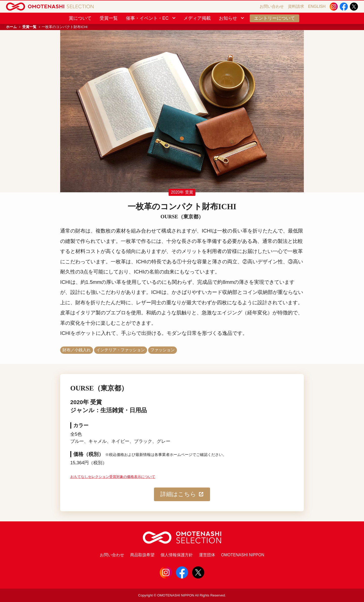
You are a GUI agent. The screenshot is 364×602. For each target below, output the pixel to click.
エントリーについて (275, 18)
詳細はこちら (182, 494)
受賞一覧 (109, 18)
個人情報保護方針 (177, 555)
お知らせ (232, 18)
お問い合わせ (272, 6)
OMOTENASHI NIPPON (243, 555)
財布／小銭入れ (77, 350)
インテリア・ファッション (121, 350)
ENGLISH (317, 6)
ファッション (163, 350)
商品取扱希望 (142, 555)
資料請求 (296, 6)
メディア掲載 (197, 18)
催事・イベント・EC (151, 18)
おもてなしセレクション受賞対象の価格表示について (113, 477)
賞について (80, 18)
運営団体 (207, 555)
